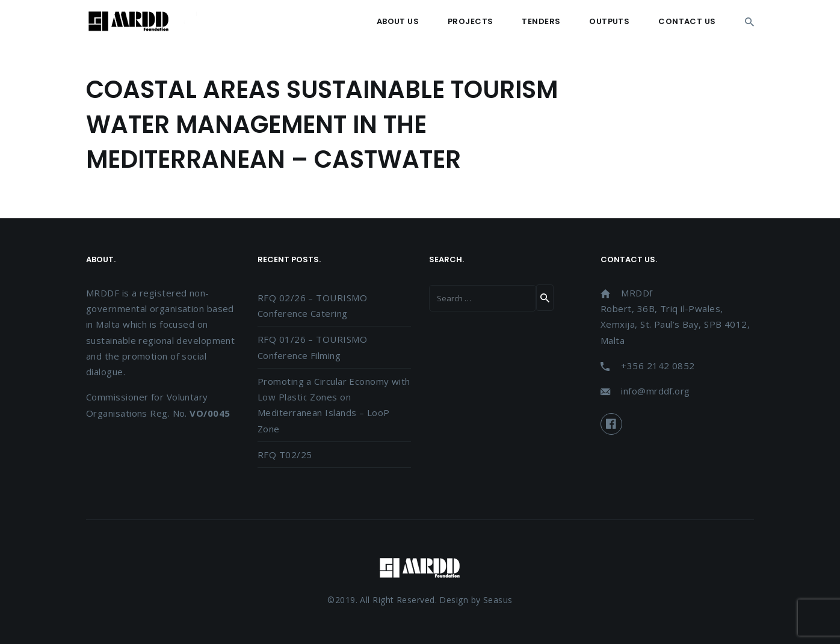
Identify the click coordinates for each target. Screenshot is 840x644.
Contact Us (687, 21)
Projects (470, 21)
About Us (397, 21)
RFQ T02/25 (285, 455)
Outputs (609, 21)
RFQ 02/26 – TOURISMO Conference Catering (312, 305)
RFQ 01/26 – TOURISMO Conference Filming (312, 347)
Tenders (541, 21)
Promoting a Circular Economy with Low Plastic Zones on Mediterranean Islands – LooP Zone (334, 405)
